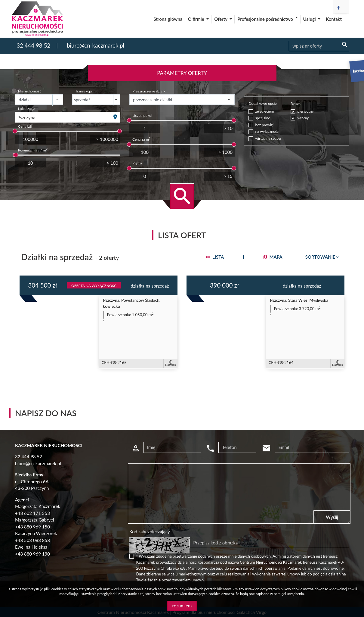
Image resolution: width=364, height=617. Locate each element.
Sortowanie (323, 257)
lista (215, 257)
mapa (273, 257)
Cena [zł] (25, 126)
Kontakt (334, 19)
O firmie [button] (196, 19)
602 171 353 (37, 513)
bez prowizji (265, 125)
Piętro (137, 163)
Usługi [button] (310, 19)
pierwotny (305, 111)
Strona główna (168, 19)
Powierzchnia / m (33, 150)
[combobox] (63, 117)
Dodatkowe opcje (263, 103)
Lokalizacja (27, 109)
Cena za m (141, 139)
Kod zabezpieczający (150, 531)
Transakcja (83, 91)
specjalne (263, 118)
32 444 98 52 (33, 45)
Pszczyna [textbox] (26, 117)
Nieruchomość (30, 91)
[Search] (319, 46)
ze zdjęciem (265, 111)
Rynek (296, 103)
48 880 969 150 (34, 527)
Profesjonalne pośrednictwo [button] (266, 19)
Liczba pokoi (142, 115)
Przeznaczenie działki (149, 91)
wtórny (303, 118)
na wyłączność (267, 131)
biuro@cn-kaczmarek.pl (96, 45)
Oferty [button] (221, 19)
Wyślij (332, 517)
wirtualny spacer (268, 138)
